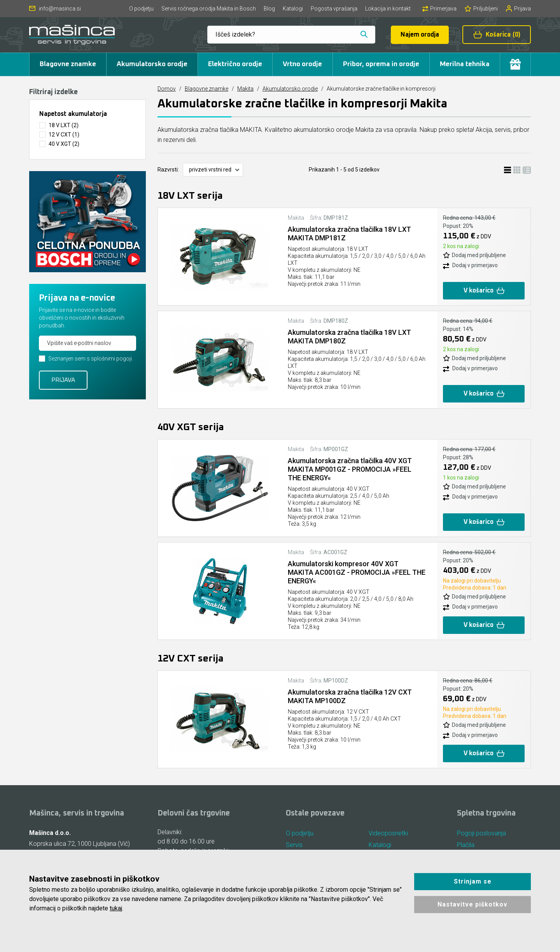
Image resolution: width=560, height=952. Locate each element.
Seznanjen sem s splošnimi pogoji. (91, 359)
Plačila (466, 845)
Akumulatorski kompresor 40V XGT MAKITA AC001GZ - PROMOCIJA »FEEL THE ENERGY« (350, 572)
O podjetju (141, 9)
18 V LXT (64, 125)
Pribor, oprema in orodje (381, 64)
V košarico (484, 291)
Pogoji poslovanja (481, 833)
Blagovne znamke (68, 64)
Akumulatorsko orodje (152, 64)
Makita (245, 89)
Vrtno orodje (302, 64)
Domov (167, 89)
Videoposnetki (388, 833)
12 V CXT (64, 135)
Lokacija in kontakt (388, 9)
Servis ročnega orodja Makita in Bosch (209, 9)
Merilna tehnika (465, 64)
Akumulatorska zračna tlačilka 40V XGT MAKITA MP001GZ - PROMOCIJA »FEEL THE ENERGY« (350, 469)
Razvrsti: (168, 170)
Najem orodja (420, 35)
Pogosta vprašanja (334, 9)
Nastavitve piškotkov (472, 904)
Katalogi (293, 9)
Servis (294, 845)
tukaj (116, 908)
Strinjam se (473, 881)
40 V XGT (64, 144)
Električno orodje (235, 64)
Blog (269, 9)
